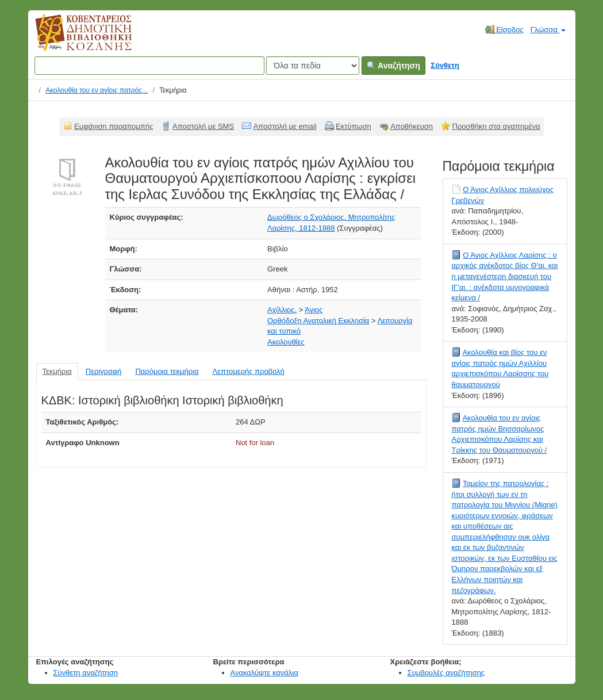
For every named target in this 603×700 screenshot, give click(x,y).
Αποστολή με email (285, 126)
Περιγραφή (104, 371)
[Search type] (313, 66)
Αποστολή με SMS (203, 126)
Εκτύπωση (354, 126)
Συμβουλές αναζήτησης (446, 673)
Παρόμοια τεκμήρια (167, 371)
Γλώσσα (548, 30)
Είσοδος (504, 29)
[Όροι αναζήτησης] (149, 66)
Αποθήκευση (412, 126)
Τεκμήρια (57, 371)
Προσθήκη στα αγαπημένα (496, 126)
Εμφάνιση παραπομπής (114, 126)
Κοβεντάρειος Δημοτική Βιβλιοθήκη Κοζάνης (73, 39)
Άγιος (314, 310)
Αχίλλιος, (282, 310)
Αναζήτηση (393, 66)
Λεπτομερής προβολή (249, 371)
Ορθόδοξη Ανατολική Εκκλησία (318, 321)
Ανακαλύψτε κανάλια (264, 673)
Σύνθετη (445, 65)
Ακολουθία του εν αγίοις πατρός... (97, 90)
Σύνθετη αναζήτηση (86, 673)
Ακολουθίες (286, 342)
